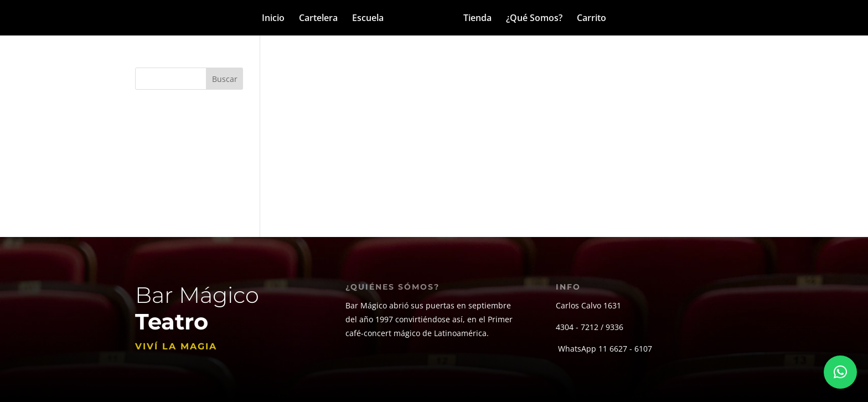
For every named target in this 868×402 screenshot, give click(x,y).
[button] (840, 372)
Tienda (477, 19)
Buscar (225, 79)
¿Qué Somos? (534, 19)
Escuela (368, 19)
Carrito (591, 19)
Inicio (273, 19)
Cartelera (318, 19)
